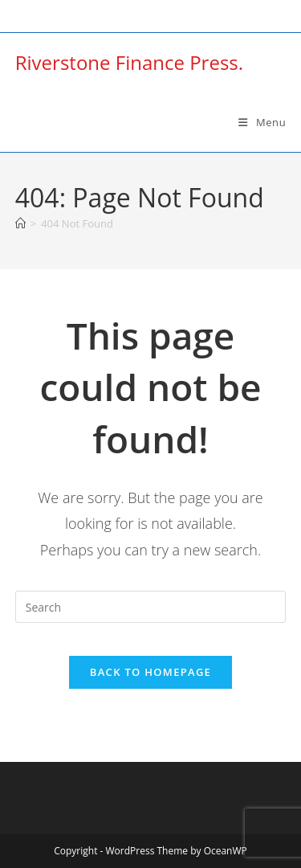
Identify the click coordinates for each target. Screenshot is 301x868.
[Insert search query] (151, 607)
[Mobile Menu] (262, 122)
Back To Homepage (150, 672)
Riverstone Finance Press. (129, 62)
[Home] (20, 223)
